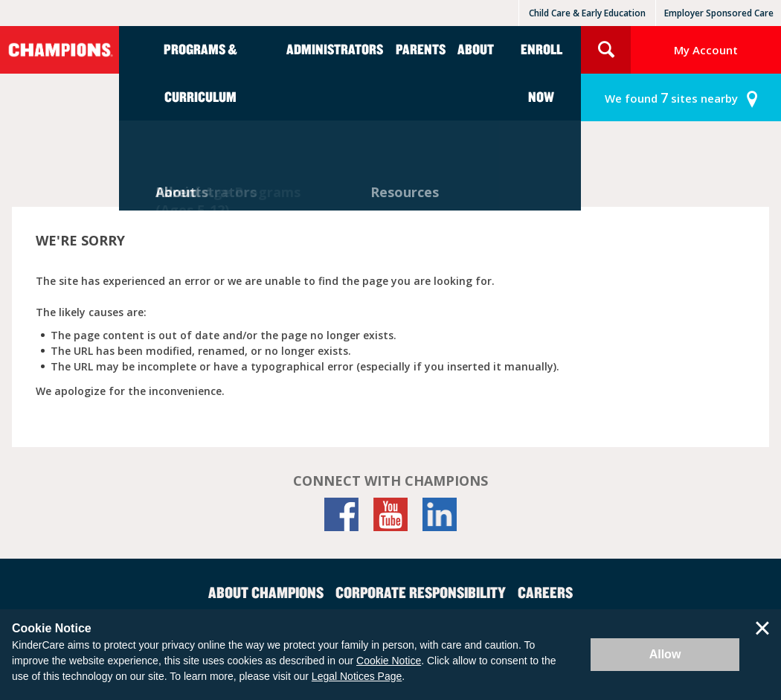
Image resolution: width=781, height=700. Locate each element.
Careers (545, 592)
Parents (421, 49)
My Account (706, 50)
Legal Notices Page (357, 676)
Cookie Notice (389, 661)
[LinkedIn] (440, 514)
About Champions (266, 592)
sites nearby (671, 98)
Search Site (606, 50)
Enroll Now (541, 73)
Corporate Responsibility (421, 592)
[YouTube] (390, 514)
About (476, 49)
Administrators (335, 49)
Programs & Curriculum (200, 73)
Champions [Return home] (60, 50)
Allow (665, 654)
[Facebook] (341, 514)
